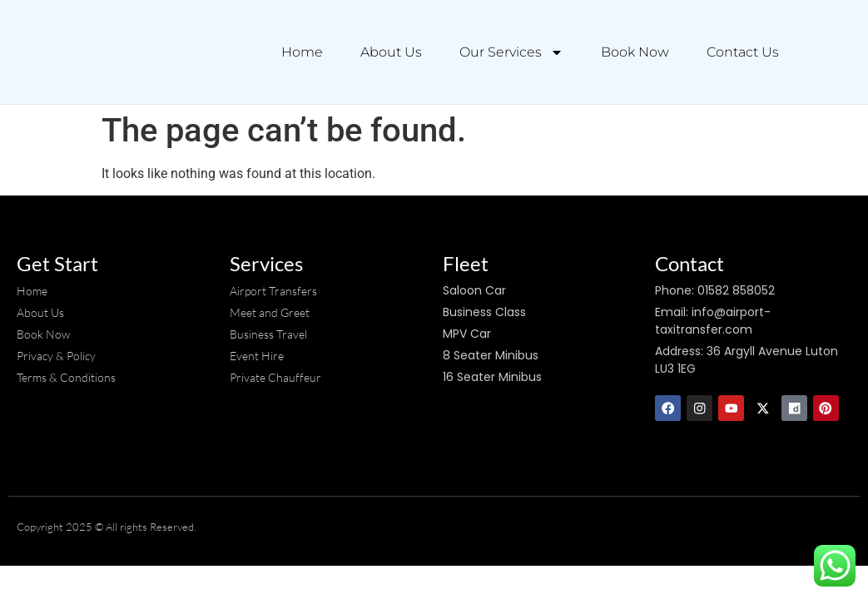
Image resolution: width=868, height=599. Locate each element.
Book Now (635, 52)
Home (302, 52)
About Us (391, 52)
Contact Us (743, 52)
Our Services (511, 52)
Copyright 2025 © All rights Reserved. (107, 527)
